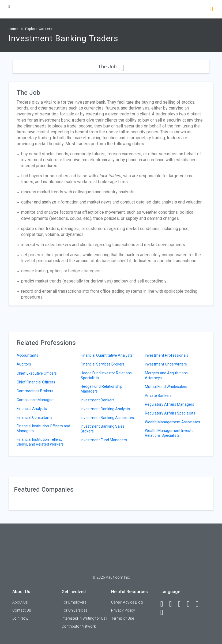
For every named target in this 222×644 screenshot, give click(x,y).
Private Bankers (158, 396)
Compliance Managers (36, 400)
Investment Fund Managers (104, 440)
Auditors (24, 364)
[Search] (212, 10)
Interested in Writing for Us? (84, 618)
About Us (20, 602)
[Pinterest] (200, 604)
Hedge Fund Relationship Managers (101, 389)
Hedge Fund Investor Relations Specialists (106, 375)
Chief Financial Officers (36, 382)
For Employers (74, 602)
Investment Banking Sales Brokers (103, 429)
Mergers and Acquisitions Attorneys (166, 375)
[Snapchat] (164, 612)
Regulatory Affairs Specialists (170, 413)
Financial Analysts (32, 409)
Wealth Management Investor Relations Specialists (170, 433)
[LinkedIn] (173, 604)
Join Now (20, 618)
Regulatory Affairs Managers (170, 404)
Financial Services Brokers (103, 364)
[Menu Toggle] (9, 6)
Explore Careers (39, 29)
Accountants (27, 355)
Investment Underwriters (166, 364)
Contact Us (22, 610)
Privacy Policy (123, 610)
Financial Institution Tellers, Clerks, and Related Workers (40, 442)
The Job (111, 67)
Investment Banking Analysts (105, 409)
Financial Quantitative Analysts (107, 355)
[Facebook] (164, 604)
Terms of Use (123, 618)
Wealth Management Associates (172, 422)
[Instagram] (191, 604)
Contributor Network (79, 626)
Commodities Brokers (35, 391)
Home (14, 29)
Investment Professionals (167, 355)
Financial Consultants (35, 417)
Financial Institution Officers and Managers (43, 428)
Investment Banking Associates (107, 418)
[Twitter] (182, 604)
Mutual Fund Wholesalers (166, 387)
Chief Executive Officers (37, 373)
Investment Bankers (98, 400)
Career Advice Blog (127, 602)
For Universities (75, 610)
